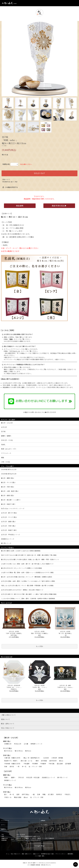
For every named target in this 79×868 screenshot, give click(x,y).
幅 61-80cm (19, 751)
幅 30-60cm (8, 751)
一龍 (33, 794)
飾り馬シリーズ (62, 777)
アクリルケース (15, 351)
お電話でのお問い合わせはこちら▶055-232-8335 (40, 412)
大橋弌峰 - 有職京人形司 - (13, 758)
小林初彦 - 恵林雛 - (57, 758)
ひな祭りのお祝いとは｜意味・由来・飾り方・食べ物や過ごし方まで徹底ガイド (27, 564)
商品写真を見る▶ (59, 206)
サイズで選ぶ (7, 748)
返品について (6, 179)
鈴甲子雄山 (26, 794)
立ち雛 (26, 744)
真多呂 (12, 766)
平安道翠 (26, 764)
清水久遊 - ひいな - (27, 761)
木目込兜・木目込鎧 (33, 777)
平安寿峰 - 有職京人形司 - (13, 764)
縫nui (61, 761)
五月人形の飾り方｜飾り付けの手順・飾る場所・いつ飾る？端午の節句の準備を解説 (29, 594)
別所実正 (59, 794)
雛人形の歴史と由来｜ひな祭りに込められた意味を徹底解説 (21, 551)
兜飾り (6, 777)
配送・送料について (27, 854)
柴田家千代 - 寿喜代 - (11, 761)
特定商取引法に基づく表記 (10, 182)
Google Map (39, 846)
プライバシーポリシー (61, 854)
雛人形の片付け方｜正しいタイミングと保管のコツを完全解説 (21, 568)
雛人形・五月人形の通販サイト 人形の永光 (34, 863)
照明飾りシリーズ (36, 744)
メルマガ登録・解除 (39, 856)
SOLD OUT (39, 173)
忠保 (39, 794)
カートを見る (44, 825)
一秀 (18, 766)
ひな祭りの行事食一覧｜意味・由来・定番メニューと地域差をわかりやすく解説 (27, 572)
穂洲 (37, 761)
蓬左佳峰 (60, 764)
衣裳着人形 (8, 744)
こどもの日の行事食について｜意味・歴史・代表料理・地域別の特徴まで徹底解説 (28, 599)
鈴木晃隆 (44, 761)
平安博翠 (35, 764)
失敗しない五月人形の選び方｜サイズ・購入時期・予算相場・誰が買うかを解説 (27, 585)
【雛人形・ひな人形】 (11, 738)
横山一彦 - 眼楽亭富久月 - (32, 758)
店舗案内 (3, 829)
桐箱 (11, 339)
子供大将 (21, 777)
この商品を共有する (10, 187)
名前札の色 (6, 164)
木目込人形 (18, 744)
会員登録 (43, 820)
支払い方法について (16, 854)
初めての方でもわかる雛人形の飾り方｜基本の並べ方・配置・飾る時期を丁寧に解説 (29, 555)
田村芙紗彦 (53, 761)
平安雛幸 (43, 764)
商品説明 (20, 206)
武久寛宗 (51, 794)
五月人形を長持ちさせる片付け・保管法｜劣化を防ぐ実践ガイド (22, 590)
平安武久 (67, 794)
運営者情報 (70, 854)
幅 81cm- (28, 751)
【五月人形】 (8, 771)
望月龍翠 (68, 764)
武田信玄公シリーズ (48, 777)
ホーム (7, 854)
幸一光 (24, 766)
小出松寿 (46, 758)
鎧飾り (13, 777)
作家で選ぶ (7, 755)
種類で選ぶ (7, 741)
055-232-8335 (21, 835)
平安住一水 (8, 797)
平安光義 (51, 764)
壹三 (6, 794)
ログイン (3, 825)
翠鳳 (44, 794)
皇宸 (18, 794)
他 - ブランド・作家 (35, 766)
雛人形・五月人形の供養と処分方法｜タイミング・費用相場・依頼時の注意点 (27, 577)
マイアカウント (5, 820)
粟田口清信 (18, 797)
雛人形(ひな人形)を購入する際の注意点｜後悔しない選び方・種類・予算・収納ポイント (30, 559)
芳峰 (6, 766)
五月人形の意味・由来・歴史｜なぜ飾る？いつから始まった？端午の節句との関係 (28, 581)
